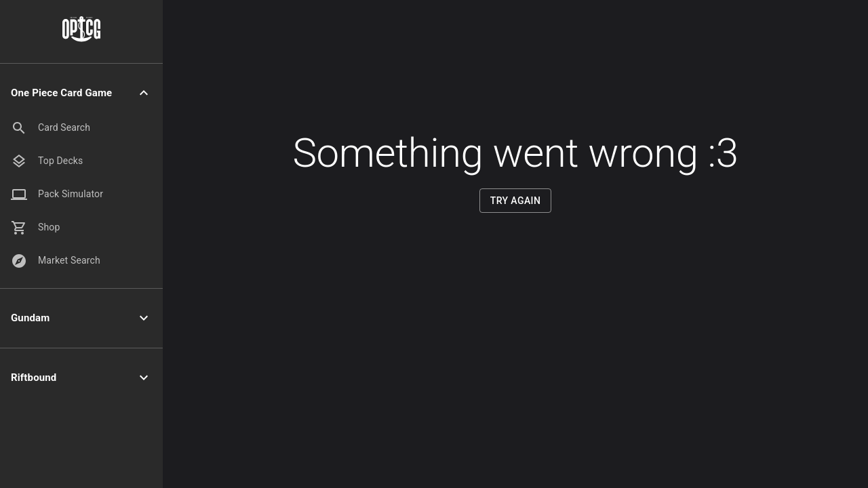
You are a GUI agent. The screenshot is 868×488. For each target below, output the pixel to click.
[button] (81, 93)
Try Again (516, 201)
